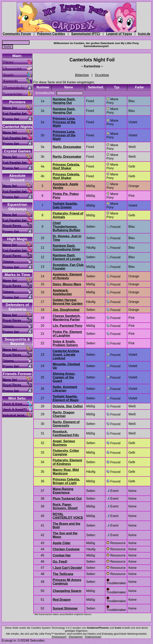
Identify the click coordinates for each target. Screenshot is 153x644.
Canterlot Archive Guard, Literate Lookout (66, 355)
